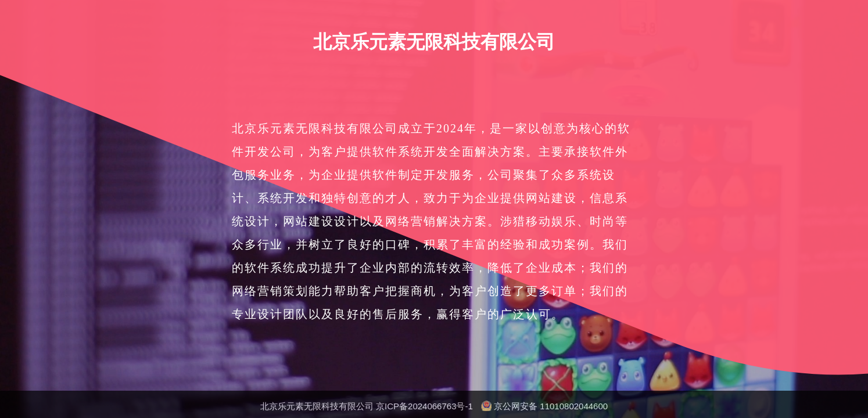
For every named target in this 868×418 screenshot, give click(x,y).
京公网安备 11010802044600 (551, 406)
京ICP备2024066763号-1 (424, 406)
